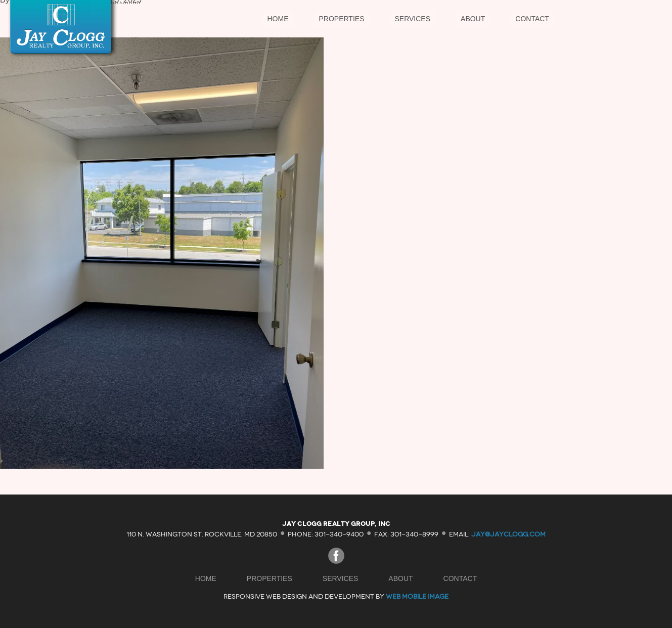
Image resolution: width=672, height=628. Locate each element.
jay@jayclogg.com (508, 534)
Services (413, 19)
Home (278, 19)
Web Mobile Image (417, 596)
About (473, 19)
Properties (342, 19)
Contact (532, 19)
